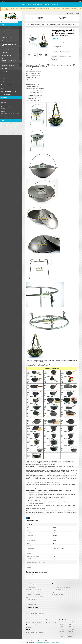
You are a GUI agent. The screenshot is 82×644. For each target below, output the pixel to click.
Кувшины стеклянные (59, 594)
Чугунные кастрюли (31, 604)
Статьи (3, 78)
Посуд (4, 34)
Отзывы (3, 88)
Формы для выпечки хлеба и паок (35, 613)
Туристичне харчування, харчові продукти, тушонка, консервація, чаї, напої (10, 60)
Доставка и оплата (6, 95)
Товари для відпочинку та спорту (9, 45)
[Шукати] (20, 22)
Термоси (4, 52)
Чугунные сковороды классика (34, 592)
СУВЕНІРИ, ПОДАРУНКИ (8, 65)
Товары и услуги (5, 28)
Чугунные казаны (30, 587)
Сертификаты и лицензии (8, 85)
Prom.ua (49, 641)
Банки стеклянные (58, 590)
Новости (3, 75)
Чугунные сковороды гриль (33, 594)
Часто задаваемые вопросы (9, 91)
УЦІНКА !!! (4, 68)
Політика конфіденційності (54, 642)
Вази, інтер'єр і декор (8, 55)
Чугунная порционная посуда (34, 590)
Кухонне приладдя (7, 38)
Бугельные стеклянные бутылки (61, 587)
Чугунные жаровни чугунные (33, 602)
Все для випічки (6, 41)
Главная (30, 18)
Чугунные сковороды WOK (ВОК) (34, 597)
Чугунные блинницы (31, 599)
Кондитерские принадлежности (34, 616)
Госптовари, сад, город (8, 49)
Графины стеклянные (59, 592)
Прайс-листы (4, 72)
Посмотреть (55, 5)
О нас (2, 82)
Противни (28, 611)
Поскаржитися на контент (41, 642)
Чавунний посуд (6, 31)
